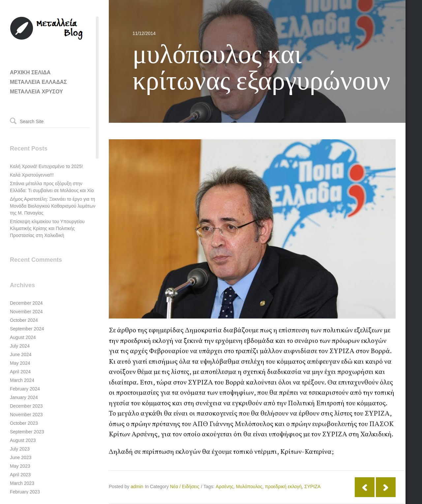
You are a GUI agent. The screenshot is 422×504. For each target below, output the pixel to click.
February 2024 (25, 389)
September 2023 (27, 432)
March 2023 (22, 483)
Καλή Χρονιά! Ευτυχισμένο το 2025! (46, 166)
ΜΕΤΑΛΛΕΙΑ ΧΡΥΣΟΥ (36, 92)
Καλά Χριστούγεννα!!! (32, 175)
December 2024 (26, 303)
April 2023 (20, 475)
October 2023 (24, 423)
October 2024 (24, 320)
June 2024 (21, 354)
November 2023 (26, 415)
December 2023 (26, 406)
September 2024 (27, 329)
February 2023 (25, 492)
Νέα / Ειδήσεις (185, 487)
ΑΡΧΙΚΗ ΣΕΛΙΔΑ (30, 72)
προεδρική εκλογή (284, 487)
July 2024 (20, 346)
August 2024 (23, 337)
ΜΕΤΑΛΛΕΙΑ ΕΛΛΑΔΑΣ (38, 82)
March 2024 (22, 380)
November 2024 (26, 312)
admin (137, 487)
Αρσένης (225, 487)
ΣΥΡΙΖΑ (312, 487)
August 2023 (23, 440)
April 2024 (20, 372)
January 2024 (24, 397)
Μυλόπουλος (249, 487)
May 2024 (20, 363)
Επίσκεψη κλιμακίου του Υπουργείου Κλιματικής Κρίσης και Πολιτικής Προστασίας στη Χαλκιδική (47, 228)
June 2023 (21, 457)
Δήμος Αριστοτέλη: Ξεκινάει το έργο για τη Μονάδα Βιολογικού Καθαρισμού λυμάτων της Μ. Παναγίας (53, 206)
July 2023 (20, 449)
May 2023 (20, 466)
